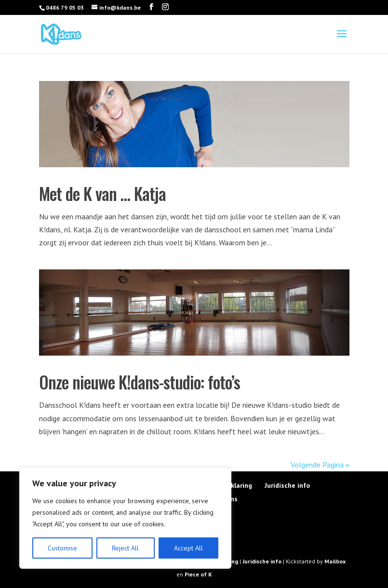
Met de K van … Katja (102, 193)
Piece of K (198, 574)
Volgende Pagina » (320, 465)
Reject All (125, 548)
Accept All (188, 548)
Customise (62, 548)
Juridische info (287, 485)
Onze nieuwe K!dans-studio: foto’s (140, 382)
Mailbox (335, 561)
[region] (125, 518)
